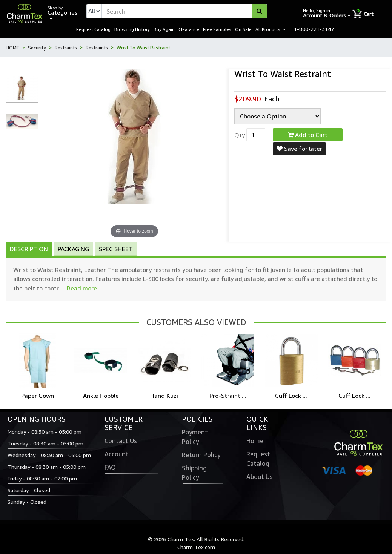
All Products (268, 29)
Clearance (189, 29)
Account (117, 455)
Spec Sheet (116, 249)
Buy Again (164, 29)
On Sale (243, 29)
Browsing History (132, 29)
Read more (82, 289)
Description (29, 249)
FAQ (110, 468)
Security (37, 48)
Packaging (73, 249)
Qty (240, 135)
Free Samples (217, 29)
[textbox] (184, 12)
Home (255, 442)
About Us (260, 477)
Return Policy (201, 456)
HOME (12, 48)
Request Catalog (93, 29)
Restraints (66, 48)
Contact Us (121, 442)
